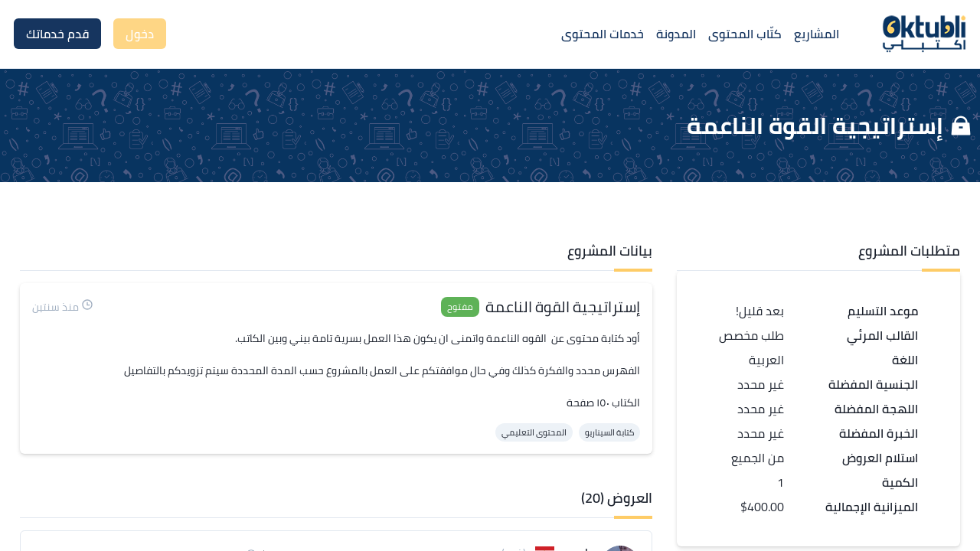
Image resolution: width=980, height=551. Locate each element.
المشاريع (817, 34)
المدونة (676, 34)
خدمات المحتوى (603, 34)
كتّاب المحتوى (745, 34)
